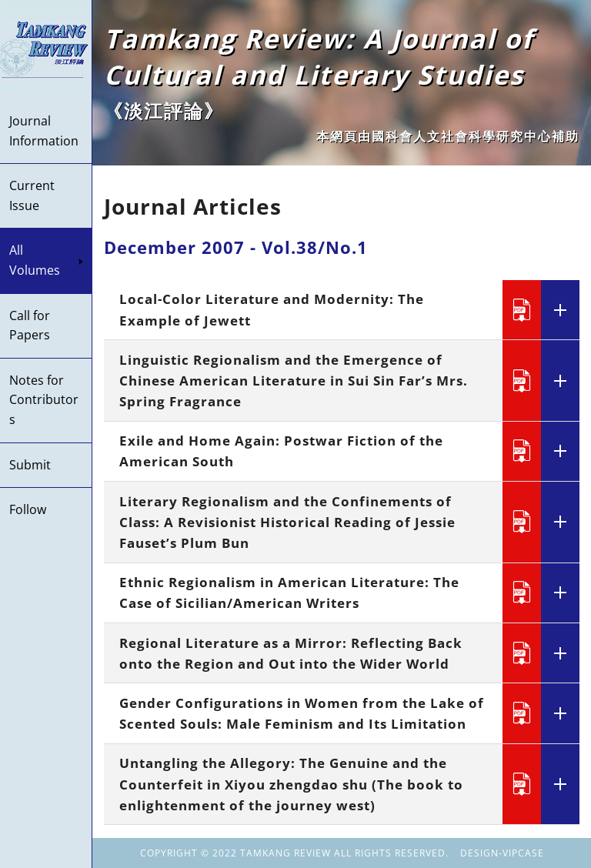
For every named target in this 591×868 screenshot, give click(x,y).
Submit (30, 465)
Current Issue (32, 195)
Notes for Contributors (44, 400)
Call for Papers (30, 325)
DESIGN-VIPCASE (502, 853)
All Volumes (47, 260)
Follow (28, 509)
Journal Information (44, 131)
